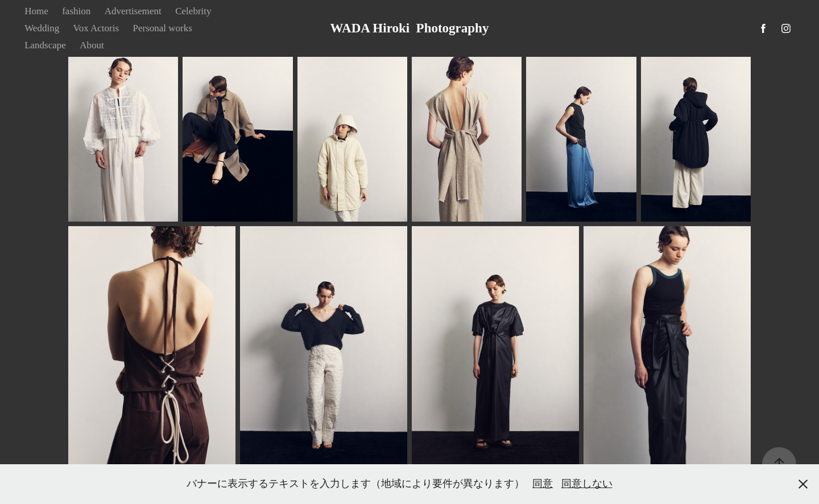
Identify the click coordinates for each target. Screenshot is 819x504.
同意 (543, 484)
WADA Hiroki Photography (410, 28)
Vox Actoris (96, 28)
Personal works (163, 28)
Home (36, 11)
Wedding (42, 28)
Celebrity (193, 11)
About (92, 45)
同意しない (587, 484)
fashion (76, 11)
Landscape (45, 45)
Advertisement (133, 11)
